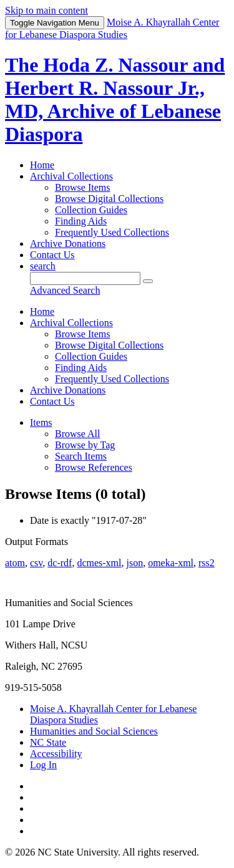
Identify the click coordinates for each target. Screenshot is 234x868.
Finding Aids (81, 221)
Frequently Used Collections (112, 232)
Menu (55, 23)
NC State (48, 742)
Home (42, 165)
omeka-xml (171, 563)
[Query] (85, 278)
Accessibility (56, 754)
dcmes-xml (99, 563)
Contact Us (52, 255)
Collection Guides (91, 210)
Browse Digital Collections (109, 199)
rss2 (207, 563)
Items (41, 422)
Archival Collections (71, 176)
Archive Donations (68, 244)
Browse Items (82, 187)
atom (15, 563)
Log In (43, 765)
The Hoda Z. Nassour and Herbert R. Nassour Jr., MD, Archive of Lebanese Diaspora (115, 99)
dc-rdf (60, 563)
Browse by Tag (85, 445)
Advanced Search (65, 290)
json (134, 563)
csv (36, 563)
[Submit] (148, 281)
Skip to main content (46, 10)
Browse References (94, 467)
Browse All (77, 434)
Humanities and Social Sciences (94, 731)
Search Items (81, 456)
